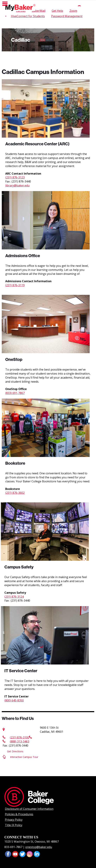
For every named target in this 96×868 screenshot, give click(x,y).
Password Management (67, 16)
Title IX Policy (14, 825)
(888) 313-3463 (16, 741)
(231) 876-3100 (16, 737)
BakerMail (39, 11)
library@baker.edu (17, 185)
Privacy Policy (14, 820)
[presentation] (15, 854)
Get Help (57, 11)
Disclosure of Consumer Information (29, 809)
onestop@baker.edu (39, 847)
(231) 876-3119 (15, 285)
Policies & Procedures (19, 814)
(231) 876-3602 (15, 493)
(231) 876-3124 (14, 597)
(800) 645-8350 (14, 700)
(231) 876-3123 (15, 177)
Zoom (73, 11)
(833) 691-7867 (15, 393)
